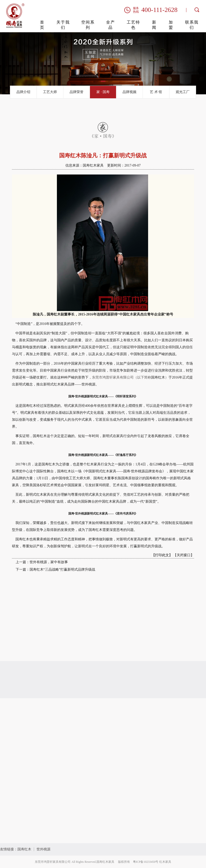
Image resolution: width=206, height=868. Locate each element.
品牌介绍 (23, 92)
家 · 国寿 (103, 92)
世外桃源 (43, 849)
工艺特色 (133, 25)
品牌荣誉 (77, 92)
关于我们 (63, 25)
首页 (42, 25)
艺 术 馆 (156, 92)
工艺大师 (50, 92)
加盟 (171, 25)
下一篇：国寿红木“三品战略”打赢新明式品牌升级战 (55, 570)
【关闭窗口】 (184, 555)
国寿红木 (24, 849)
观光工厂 (183, 92)
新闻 (154, 25)
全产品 (111, 25)
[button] (96, 81)
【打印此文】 (162, 555)
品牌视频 (129, 92)
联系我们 (192, 25)
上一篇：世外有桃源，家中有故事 (42, 562)
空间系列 (88, 25)
